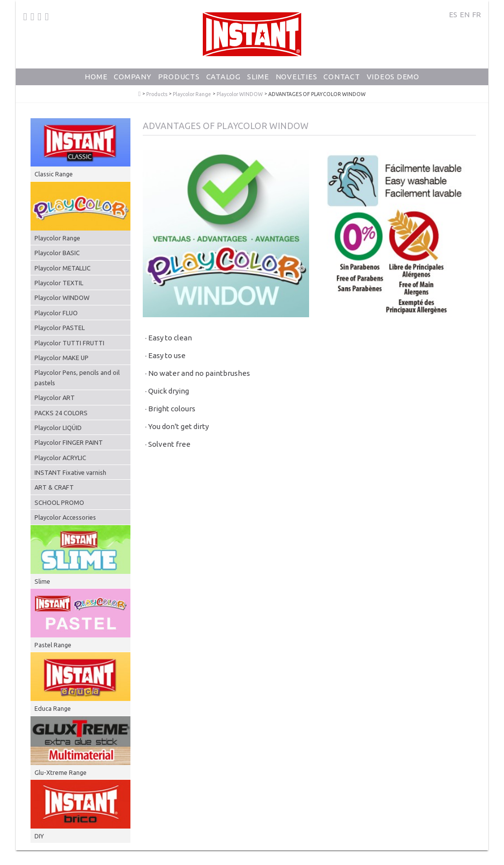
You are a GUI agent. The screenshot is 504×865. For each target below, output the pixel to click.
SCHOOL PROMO (59, 502)
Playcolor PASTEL (60, 328)
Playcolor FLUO (56, 313)
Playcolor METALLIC (63, 268)
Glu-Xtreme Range (61, 772)
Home (96, 77)
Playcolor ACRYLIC (60, 458)
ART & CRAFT (54, 487)
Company (132, 77)
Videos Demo (393, 77)
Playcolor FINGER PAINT (69, 442)
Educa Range (53, 708)
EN (465, 15)
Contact (342, 77)
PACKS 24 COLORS (61, 413)
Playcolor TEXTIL (59, 283)
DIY (39, 836)
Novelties (297, 77)
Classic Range (54, 174)
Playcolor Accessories (65, 517)
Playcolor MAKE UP (62, 358)
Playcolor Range (192, 94)
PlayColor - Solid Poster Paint (140, 94)
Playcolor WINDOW (240, 94)
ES (453, 15)
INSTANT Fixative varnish (70, 472)
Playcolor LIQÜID (58, 428)
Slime (258, 77)
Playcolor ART (55, 398)
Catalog (223, 77)
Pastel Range (53, 645)
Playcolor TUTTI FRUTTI (69, 343)
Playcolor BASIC (57, 253)
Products (179, 77)
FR (476, 15)
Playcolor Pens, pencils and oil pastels (77, 377)
